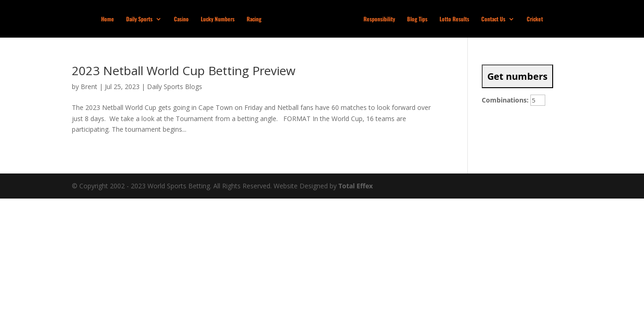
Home (108, 19)
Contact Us (493, 19)
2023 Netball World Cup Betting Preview (184, 71)
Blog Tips (417, 19)
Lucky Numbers (218, 19)
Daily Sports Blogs (175, 87)
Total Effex (356, 186)
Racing (254, 19)
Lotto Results (454, 19)
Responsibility (379, 19)
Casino (181, 19)
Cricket (535, 19)
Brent (89, 87)
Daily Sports (139, 19)
